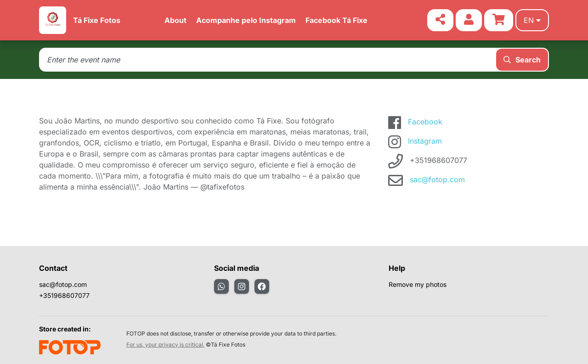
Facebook (425, 122)
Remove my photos (418, 284)
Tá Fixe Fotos (97, 20)
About (175, 20)
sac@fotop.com (437, 179)
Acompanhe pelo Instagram (246, 20)
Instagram (425, 141)
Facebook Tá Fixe (336, 20)
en (532, 20)
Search (522, 60)
